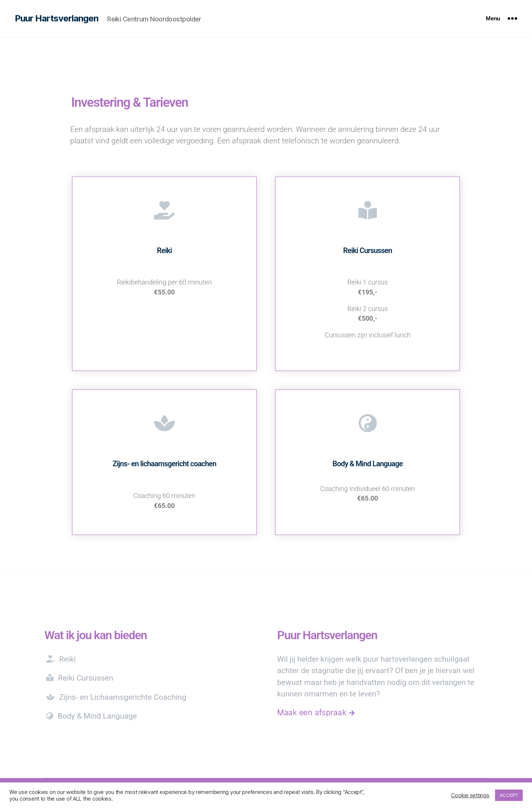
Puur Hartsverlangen (57, 18)
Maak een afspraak (316, 712)
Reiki (61, 659)
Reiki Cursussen (80, 678)
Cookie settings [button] (470, 795)
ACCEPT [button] (509, 795)
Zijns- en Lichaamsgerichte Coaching (116, 697)
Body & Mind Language (92, 716)
